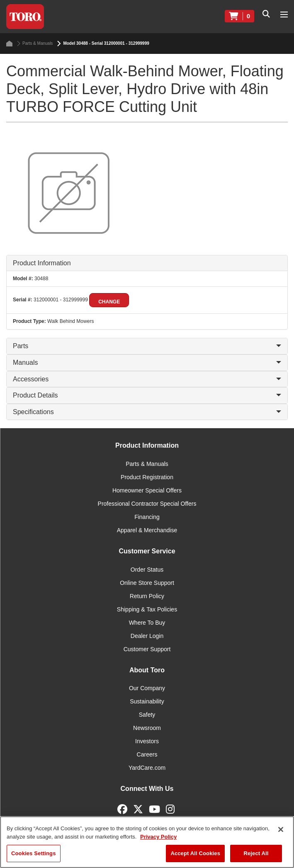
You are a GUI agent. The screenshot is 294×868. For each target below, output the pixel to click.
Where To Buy (147, 623)
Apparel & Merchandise (147, 530)
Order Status (147, 570)
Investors (147, 741)
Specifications (147, 412)
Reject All (256, 853)
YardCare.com (147, 768)
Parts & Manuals (35, 44)
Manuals (147, 362)
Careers (147, 754)
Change (109, 302)
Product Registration (147, 477)
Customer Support (147, 649)
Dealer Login (147, 636)
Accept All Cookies (195, 853)
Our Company (147, 688)
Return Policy (147, 596)
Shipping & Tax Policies (147, 609)
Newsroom (147, 728)
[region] (147, 842)
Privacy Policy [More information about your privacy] (158, 837)
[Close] (281, 829)
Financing (147, 517)
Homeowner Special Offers (147, 490)
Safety (147, 715)
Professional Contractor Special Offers (147, 504)
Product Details (147, 395)
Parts (147, 346)
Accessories (147, 379)
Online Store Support (147, 583)
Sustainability (147, 701)
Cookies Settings (34, 853)
